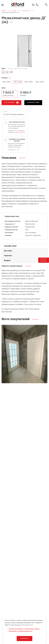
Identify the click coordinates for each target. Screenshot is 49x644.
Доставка (8, 251)
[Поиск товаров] (46, 5)
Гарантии (8, 256)
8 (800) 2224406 (20, 132)
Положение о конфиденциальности (20, 631)
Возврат (7, 261)
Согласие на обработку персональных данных (24, 629)
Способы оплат (10, 246)
